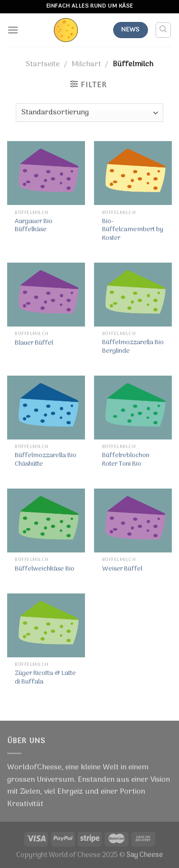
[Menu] (13, 30)
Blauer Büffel (34, 343)
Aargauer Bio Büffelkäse (34, 226)
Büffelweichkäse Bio (45, 569)
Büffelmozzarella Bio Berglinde (133, 347)
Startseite (43, 64)
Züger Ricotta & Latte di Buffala (45, 678)
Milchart (86, 64)
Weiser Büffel (122, 569)
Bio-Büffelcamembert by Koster (133, 230)
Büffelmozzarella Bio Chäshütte (46, 460)
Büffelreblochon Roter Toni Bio (126, 460)
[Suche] (163, 30)
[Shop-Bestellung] (89, 113)
